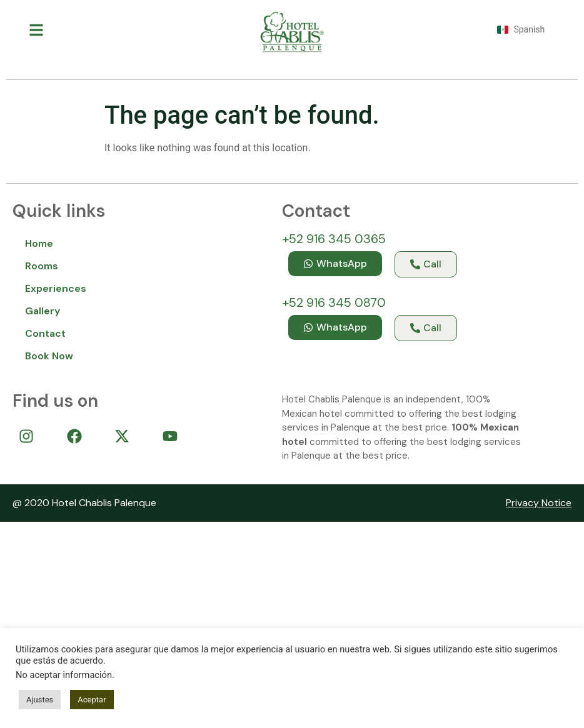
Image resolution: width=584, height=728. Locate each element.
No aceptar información (64, 675)
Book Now (49, 356)
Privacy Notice (539, 503)
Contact (45, 333)
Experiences (56, 288)
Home (39, 243)
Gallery (43, 311)
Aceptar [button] (92, 700)
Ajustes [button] (40, 700)
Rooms (42, 266)
